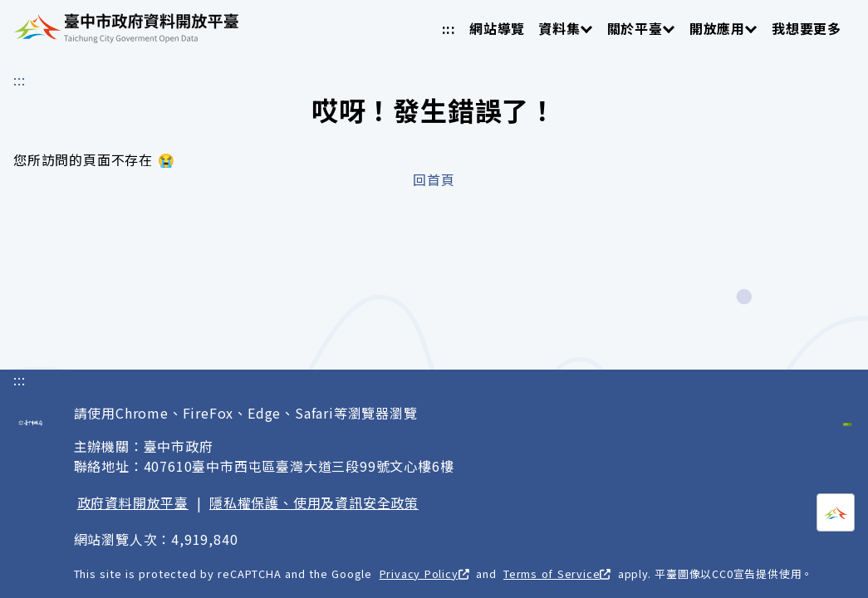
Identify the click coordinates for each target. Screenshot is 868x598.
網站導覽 (497, 28)
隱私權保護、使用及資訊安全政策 (314, 502)
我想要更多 (807, 28)
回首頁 (434, 179)
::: (449, 28)
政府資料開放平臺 (133, 502)
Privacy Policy (424, 573)
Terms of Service (557, 573)
